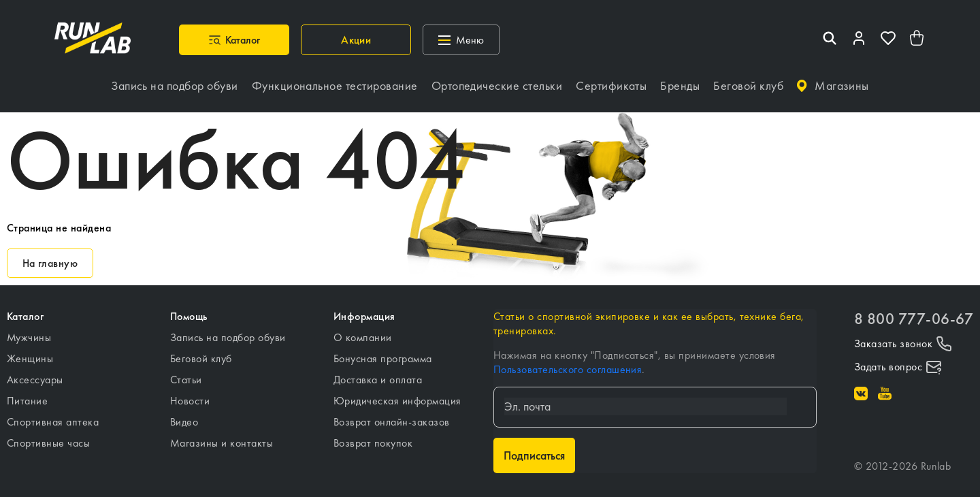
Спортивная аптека (53, 416)
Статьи (186, 373)
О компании (363, 331)
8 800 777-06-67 (914, 313)
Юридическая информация (397, 395)
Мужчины (29, 331)
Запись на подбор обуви (228, 331)
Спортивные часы (48, 437)
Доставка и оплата (378, 373)
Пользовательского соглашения (568, 363)
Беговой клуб (201, 352)
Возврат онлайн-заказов (392, 416)
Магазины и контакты (222, 437)
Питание (27, 395)
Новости (190, 395)
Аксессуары (35, 373)
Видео (184, 416)
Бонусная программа (383, 352)
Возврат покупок (373, 437)
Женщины (30, 352)
